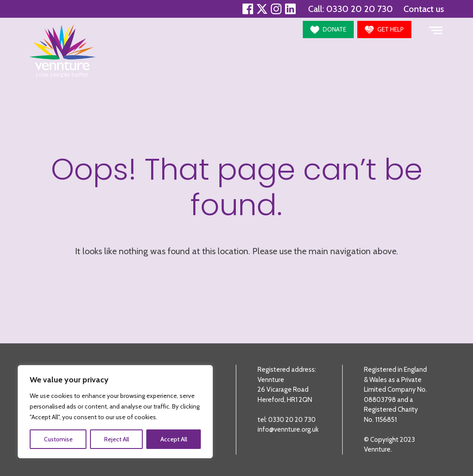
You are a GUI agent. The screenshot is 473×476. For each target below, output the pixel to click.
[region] (115, 412)
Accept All (174, 439)
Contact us (424, 9)
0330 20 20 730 (360, 9)
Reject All (117, 439)
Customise (58, 439)
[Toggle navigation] (436, 30)
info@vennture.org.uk (288, 429)
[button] (328, 30)
